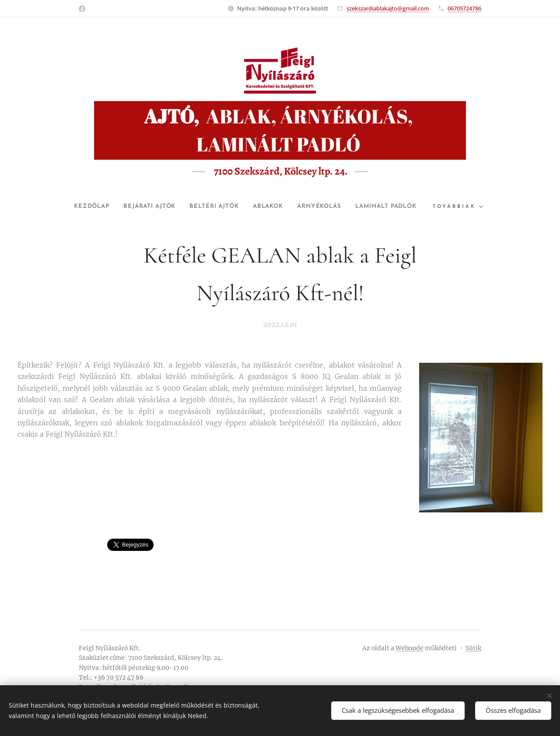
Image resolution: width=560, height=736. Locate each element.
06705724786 (464, 8)
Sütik (473, 648)
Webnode (409, 648)
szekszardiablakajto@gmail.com (388, 8)
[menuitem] (116, 207)
